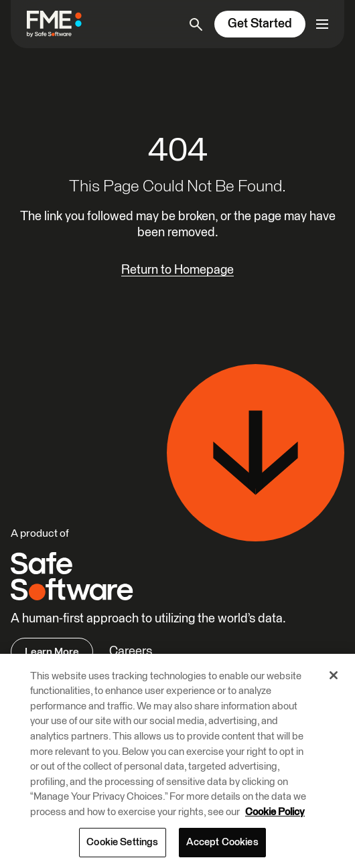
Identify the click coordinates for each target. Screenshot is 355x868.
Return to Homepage (177, 270)
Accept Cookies (222, 842)
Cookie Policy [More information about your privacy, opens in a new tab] (275, 812)
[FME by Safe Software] (60, 24)
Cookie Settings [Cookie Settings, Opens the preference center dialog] (122, 842)
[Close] (334, 675)
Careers (131, 652)
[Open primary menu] (322, 24)
